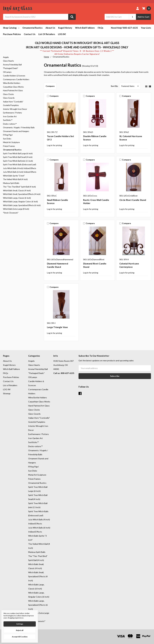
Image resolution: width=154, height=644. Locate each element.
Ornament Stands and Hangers (16, 131)
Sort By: (114, 86)
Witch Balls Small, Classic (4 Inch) (17, 191)
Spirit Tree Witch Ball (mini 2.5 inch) (18, 161)
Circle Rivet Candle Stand (133, 200)
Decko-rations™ (10, 124)
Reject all (20, 630)
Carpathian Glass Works (13, 87)
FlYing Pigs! (8, 135)
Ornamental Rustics (32, 28)
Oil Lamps (7, 72)
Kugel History (65, 28)
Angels (6, 57)
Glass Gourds (9, 98)
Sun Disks (7, 139)
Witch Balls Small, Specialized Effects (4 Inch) (22, 194)
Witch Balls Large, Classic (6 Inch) (17, 198)
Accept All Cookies (20, 637)
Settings (20, 624)
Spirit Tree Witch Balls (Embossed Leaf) (20, 165)
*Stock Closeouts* (11, 213)
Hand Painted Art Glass (13, 90)
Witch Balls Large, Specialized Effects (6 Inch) (22, 205)
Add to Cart (143, 17)
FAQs (100, 28)
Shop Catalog (11, 28)
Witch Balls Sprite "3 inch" (14, 176)
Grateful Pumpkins (11, 105)
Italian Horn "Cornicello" (13, 102)
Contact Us (30, 34)
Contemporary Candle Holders (16, 79)
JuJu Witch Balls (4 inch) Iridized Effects (20, 168)
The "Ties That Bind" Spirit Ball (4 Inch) (19, 187)
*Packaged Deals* (11, 68)
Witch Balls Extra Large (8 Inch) (16, 209)
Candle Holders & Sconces (14, 76)
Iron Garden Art (10, 116)
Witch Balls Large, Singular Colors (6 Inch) (20, 202)
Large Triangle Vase (57, 327)
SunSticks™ (8, 120)
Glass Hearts (8, 61)
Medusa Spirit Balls (11, 183)
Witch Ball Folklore (85, 28)
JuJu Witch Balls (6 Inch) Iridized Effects (20, 172)
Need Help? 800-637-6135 (124, 28)
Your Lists (146, 28)
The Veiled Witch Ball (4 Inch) (15, 179)
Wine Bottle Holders (12, 83)
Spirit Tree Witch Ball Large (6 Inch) (18, 153)
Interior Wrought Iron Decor (15, 109)
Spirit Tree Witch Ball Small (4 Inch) (18, 157)
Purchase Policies (12, 34)
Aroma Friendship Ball (12, 65)
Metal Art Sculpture (11, 142)
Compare (50, 86)
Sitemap (7, 393)
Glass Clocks (8, 94)
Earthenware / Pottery (13, 113)
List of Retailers (47, 34)
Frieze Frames (9, 146)
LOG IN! (62, 34)
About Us (50, 28)
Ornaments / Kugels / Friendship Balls (19, 127)
